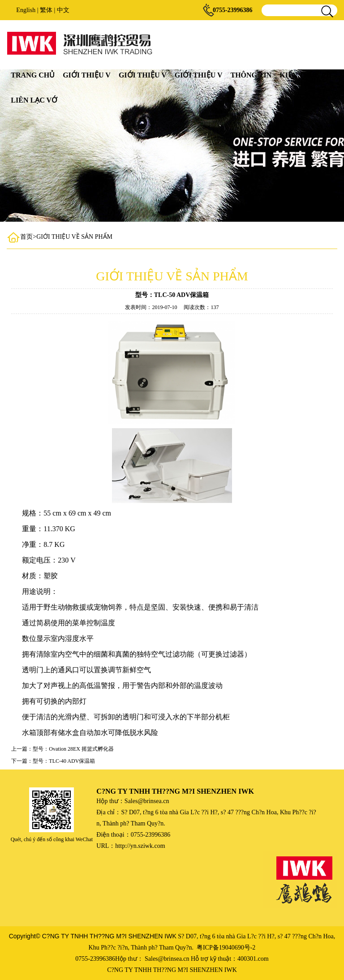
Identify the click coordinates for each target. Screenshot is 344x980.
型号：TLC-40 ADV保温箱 (64, 761)
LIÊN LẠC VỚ (34, 100)
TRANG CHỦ (33, 75)
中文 (63, 10)
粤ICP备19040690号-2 (226, 948)
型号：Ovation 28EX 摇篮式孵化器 (73, 749)
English (26, 10)
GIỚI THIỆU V (87, 75)
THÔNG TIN (251, 75)
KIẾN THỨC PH (305, 75)
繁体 (46, 10)
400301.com (253, 959)
